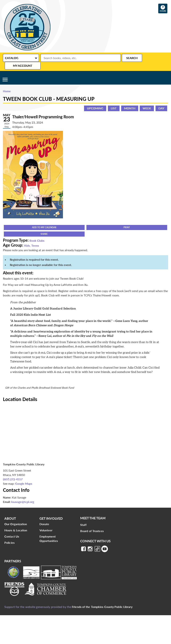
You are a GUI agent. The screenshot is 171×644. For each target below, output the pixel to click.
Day (161, 101)
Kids (27, 238)
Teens (35, 238)
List (114, 101)
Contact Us (12, 529)
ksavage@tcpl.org (23, 494)
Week (147, 101)
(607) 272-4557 (13, 471)
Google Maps (24, 476)
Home (7, 83)
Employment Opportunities (49, 531)
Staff (83, 517)
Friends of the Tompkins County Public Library (102, 599)
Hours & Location (16, 523)
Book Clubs (37, 233)
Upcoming (95, 101)
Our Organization (16, 516)
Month (130, 101)
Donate (44, 516)
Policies (9, 535)
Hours (164, 8)
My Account (153, 58)
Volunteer (46, 523)
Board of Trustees (92, 523)
